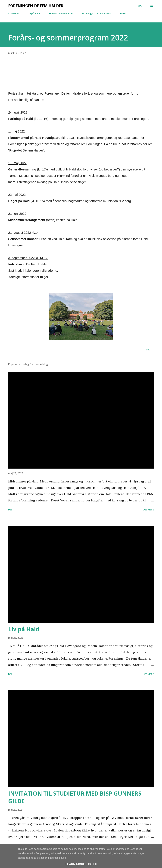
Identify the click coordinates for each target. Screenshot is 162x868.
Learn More (75, 864)
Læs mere (148, 510)
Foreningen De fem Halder (36, 6)
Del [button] (148, 350)
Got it (93, 864)
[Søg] (140, 6)
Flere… (124, 14)
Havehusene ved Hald (61, 14)
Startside (13, 14)
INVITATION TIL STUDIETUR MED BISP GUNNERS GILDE (75, 797)
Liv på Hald (34, 14)
